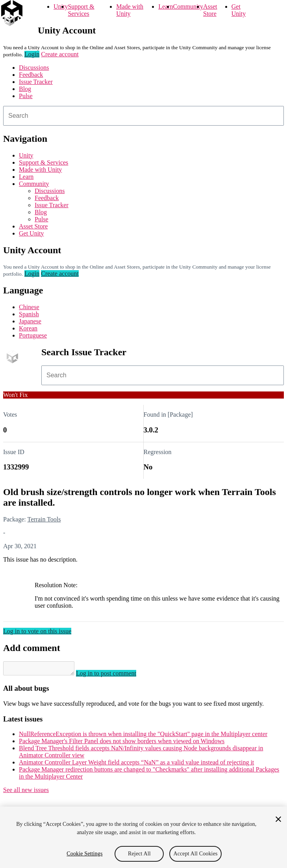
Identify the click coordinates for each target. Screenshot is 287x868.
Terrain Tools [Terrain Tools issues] (44, 519)
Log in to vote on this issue (37, 631)
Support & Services (81, 10)
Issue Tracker (36, 82)
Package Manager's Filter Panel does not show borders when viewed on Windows (122, 743)
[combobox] (143, 116)
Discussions (34, 68)
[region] (143, 837)
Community (188, 6)
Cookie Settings (84, 854)
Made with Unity (130, 10)
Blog (25, 89)
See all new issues (26, 792)
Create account (60, 54)
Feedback (31, 75)
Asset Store (210, 10)
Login (32, 54)
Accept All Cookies (195, 854)
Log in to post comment (114, 676)
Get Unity (239, 10)
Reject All (139, 854)
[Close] (278, 819)
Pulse (26, 96)
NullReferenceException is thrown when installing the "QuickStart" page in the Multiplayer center (143, 736)
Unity (61, 6)
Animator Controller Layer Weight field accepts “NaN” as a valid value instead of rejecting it (136, 765)
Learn (166, 6)
